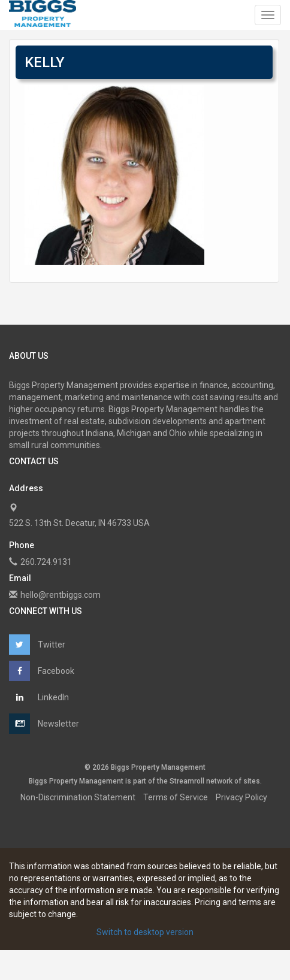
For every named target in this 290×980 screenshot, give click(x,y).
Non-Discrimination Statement (78, 797)
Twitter (37, 645)
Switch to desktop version (145, 932)
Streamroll (187, 781)
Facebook (42, 671)
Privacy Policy (241, 797)
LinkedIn (39, 697)
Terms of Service (176, 797)
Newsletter (44, 724)
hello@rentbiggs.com (61, 595)
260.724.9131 (46, 562)
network (219, 781)
